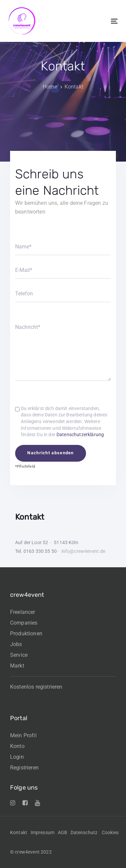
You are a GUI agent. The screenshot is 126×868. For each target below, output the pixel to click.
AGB (62, 832)
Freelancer (23, 612)
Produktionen (26, 633)
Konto (17, 746)
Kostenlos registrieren (36, 687)
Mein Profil (23, 735)
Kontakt (19, 832)
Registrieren (24, 768)
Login (17, 757)
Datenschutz (84, 832)
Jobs (16, 644)
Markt (17, 666)
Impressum (43, 832)
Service (19, 655)
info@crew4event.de (83, 551)
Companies (24, 623)
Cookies (110, 832)
